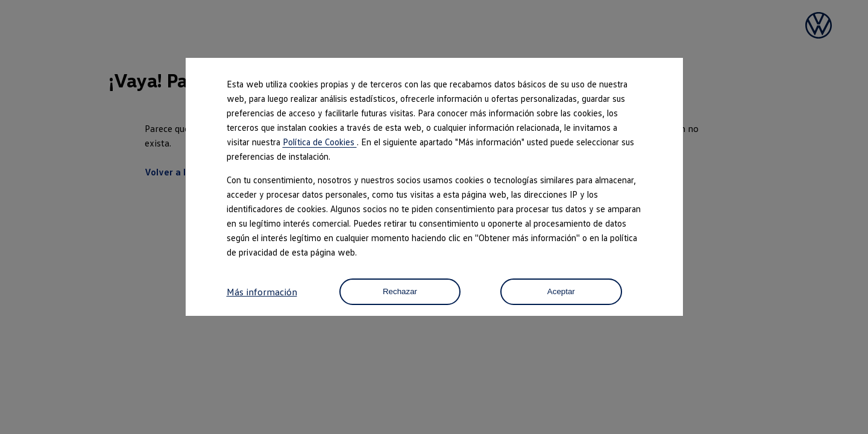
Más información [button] (262, 292)
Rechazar (399, 292)
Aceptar (561, 292)
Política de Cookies (320, 142)
